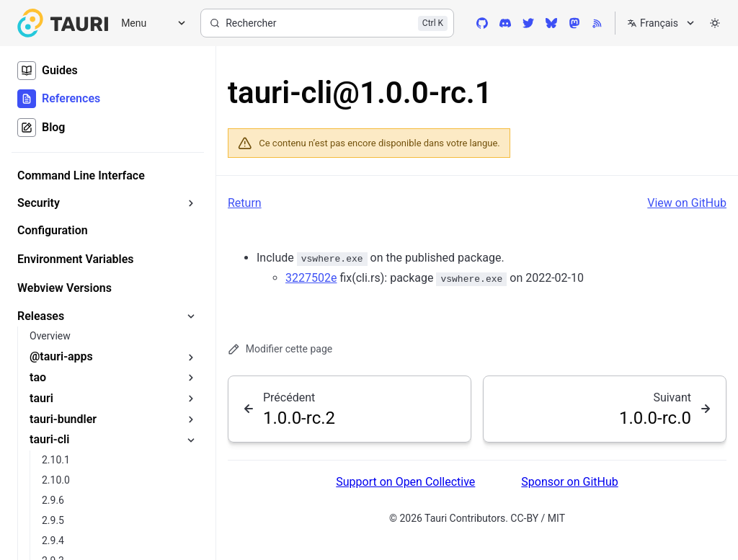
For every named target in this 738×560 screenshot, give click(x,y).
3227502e (311, 278)
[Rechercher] (327, 23)
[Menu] (148, 23)
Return (245, 203)
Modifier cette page (280, 349)
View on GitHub (687, 203)
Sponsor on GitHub (569, 482)
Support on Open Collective (405, 482)
